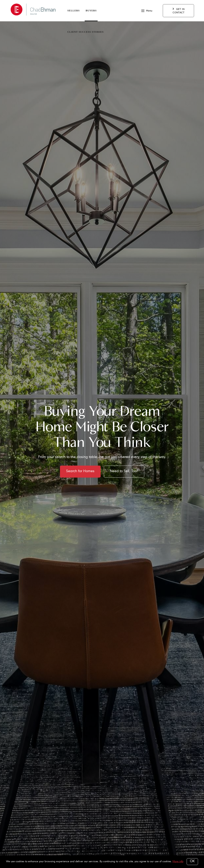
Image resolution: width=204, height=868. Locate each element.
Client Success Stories (85, 32)
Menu (147, 11)
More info (178, 862)
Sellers (74, 11)
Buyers (91, 11)
